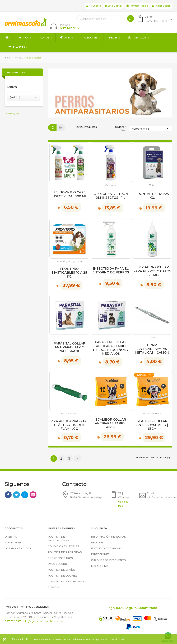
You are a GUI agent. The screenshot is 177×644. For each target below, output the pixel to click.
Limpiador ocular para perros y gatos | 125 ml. (152, 271)
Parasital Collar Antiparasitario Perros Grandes (69, 347)
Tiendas (54, 587)
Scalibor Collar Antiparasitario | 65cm (152, 425)
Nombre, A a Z (151, 129)
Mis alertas (100, 566)
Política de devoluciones (58, 539)
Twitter (16, 495)
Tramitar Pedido (137, 6)
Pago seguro (57, 564)
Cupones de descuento (108, 560)
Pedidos (97, 543)
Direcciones (100, 554)
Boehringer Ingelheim (69, 261)
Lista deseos (114, 6)
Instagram (33, 495)
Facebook (8, 495)
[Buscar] (105, 19)
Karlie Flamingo (69, 414)
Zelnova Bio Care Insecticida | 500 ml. (69, 194)
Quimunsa (111, 185)
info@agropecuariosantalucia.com (43, 621)
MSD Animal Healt (152, 414)
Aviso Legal (12, 607)
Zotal (152, 185)
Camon (152, 338)
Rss (25, 495)
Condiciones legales (64, 546)
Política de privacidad (65, 552)
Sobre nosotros (60, 558)
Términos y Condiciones (34, 607)
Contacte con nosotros (66, 582)
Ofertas (11, 537)
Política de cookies (63, 576)
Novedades (13, 543)
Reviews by (12, 114)
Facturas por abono (107, 548)
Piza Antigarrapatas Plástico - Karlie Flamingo (69, 425)
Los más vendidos (18, 548)
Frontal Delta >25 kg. (152, 196)
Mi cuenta (94, 6)
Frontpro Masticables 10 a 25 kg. (69, 273)
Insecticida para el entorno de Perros (111, 270)
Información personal (108, 537)
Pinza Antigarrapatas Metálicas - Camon (152, 349)
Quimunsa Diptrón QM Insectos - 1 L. (111, 196)
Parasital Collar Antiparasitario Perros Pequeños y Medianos (111, 348)
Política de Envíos (62, 570)
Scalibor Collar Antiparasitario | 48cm (111, 423)
